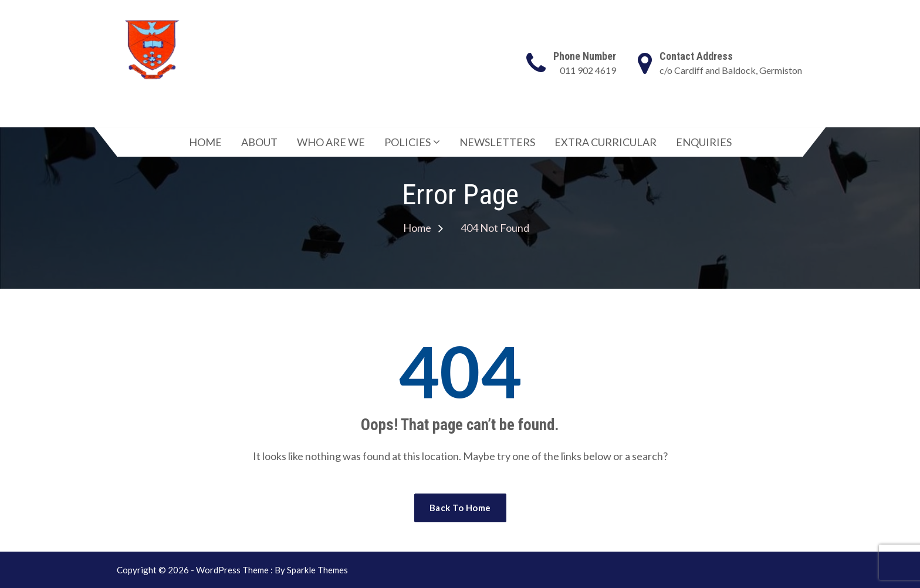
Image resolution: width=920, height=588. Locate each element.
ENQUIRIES (704, 142)
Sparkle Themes (317, 570)
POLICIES (407, 142)
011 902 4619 (588, 70)
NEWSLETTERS (497, 142)
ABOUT (259, 142)
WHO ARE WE (331, 142)
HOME (205, 142)
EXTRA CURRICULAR (606, 142)
